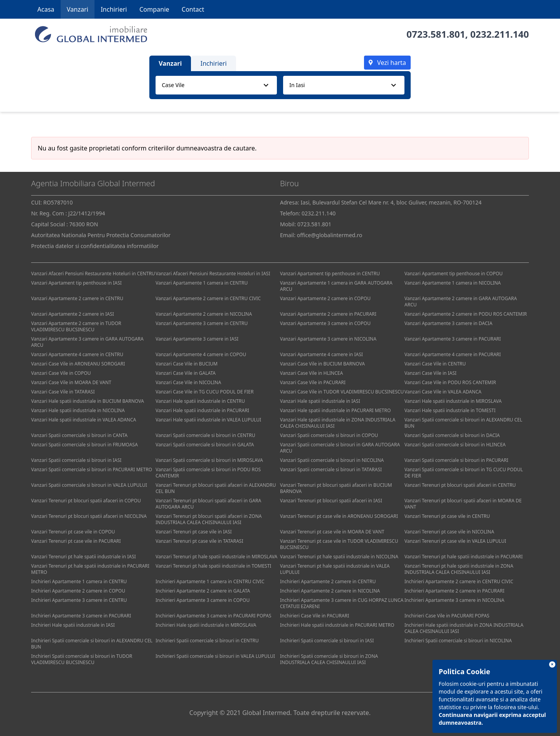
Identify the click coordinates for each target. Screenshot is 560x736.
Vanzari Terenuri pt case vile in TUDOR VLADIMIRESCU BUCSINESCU (339, 544)
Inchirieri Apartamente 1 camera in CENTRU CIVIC (210, 581)
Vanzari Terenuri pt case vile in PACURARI (76, 541)
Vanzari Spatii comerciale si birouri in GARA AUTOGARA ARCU (340, 448)
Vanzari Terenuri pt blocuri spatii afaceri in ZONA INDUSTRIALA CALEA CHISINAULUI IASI (209, 519)
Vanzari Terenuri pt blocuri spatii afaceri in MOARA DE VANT (463, 504)
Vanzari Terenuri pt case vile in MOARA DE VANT (332, 532)
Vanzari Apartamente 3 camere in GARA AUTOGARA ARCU (87, 342)
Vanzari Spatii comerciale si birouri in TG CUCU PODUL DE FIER (464, 473)
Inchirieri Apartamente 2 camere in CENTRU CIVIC (459, 581)
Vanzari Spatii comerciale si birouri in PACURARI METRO (92, 469)
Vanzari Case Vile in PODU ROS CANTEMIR (450, 382)
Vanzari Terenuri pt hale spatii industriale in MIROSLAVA (216, 557)
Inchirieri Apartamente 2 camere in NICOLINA (330, 591)
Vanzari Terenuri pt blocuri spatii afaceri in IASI (331, 501)
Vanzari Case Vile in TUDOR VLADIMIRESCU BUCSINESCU (342, 392)
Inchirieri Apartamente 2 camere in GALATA (203, 591)
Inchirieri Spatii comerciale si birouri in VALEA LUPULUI (215, 656)
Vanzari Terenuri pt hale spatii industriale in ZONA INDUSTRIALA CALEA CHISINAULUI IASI (459, 569)
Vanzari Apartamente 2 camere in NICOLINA (204, 314)
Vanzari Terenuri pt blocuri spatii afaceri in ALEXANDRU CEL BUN (216, 488)
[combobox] (216, 85)
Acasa (46, 9)
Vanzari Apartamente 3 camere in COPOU (325, 323)
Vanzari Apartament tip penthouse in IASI (76, 283)
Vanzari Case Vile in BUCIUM (186, 364)
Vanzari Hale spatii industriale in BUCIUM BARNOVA (87, 401)
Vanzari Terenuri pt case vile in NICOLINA (449, 532)
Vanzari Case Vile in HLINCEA (311, 373)
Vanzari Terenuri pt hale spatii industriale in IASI (83, 557)
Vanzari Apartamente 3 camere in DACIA (448, 323)
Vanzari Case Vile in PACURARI (313, 382)
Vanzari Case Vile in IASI (430, 373)
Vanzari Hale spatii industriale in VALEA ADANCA (84, 420)
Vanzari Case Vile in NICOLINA (188, 382)
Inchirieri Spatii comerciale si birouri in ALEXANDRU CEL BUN (92, 644)
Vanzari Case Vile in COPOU (61, 373)
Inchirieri (114, 9)
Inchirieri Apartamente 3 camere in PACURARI (81, 616)
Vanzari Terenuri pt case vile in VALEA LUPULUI (455, 541)
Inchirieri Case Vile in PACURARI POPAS (447, 616)
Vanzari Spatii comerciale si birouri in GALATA (205, 445)
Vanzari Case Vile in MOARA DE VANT (71, 382)
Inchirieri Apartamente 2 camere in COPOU (78, 591)
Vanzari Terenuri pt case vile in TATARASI (199, 541)
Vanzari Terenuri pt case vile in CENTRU (447, 516)
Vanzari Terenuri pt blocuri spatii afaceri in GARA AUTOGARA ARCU (208, 504)
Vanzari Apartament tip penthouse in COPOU (454, 274)
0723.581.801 (436, 34)
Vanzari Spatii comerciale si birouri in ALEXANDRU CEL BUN (463, 423)
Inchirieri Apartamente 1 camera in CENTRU (79, 581)
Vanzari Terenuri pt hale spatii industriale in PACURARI (464, 557)
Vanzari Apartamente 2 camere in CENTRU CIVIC (208, 298)
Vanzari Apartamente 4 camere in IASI (321, 354)
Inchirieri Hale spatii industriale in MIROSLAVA (206, 625)
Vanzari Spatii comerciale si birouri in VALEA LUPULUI (89, 485)
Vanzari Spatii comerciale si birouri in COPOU (329, 435)
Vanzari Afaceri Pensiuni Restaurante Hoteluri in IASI (213, 274)
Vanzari (78, 9)
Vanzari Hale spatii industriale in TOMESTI (450, 410)
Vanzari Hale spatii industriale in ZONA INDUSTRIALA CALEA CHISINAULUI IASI (338, 423)
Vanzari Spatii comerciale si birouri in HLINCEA (455, 445)
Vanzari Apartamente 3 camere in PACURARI (453, 339)
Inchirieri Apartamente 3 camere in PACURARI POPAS (213, 616)
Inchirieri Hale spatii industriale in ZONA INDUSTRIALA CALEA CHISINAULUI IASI (464, 628)
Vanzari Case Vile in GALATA (186, 373)
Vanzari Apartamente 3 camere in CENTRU (202, 323)
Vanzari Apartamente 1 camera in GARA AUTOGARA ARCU (336, 286)
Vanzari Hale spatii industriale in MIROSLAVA (453, 401)
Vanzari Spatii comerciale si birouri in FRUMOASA (84, 445)
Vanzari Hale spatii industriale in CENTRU (200, 401)
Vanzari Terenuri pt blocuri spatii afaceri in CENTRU (460, 485)
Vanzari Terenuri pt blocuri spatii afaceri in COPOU (86, 501)
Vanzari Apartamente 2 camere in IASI (73, 314)
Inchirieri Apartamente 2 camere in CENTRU (328, 581)
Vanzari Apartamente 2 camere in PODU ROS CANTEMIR (466, 314)
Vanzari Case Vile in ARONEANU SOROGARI (78, 364)
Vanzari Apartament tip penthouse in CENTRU (330, 274)
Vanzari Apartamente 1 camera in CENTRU (202, 283)
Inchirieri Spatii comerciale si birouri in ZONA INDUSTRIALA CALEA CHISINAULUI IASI (329, 659)
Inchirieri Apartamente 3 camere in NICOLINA (454, 600)
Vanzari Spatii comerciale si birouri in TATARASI (331, 469)
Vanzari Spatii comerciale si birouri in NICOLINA (332, 460)
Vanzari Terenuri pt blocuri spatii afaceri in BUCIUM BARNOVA (336, 488)
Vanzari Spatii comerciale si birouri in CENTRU (205, 435)
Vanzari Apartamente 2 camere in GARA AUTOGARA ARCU (461, 302)
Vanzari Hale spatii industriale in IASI (320, 401)
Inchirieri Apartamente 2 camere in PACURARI (454, 591)
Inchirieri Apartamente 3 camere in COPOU (203, 600)
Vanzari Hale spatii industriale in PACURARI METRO (335, 410)
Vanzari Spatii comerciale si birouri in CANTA (79, 435)
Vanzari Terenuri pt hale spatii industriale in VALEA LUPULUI (335, 569)
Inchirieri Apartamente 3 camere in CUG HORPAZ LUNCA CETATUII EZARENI (342, 603)
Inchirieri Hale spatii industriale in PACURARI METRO (337, 625)
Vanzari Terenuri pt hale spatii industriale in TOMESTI (213, 566)
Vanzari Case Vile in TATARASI (63, 392)
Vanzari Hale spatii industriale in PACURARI (202, 410)
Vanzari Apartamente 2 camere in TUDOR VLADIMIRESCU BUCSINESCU (76, 326)
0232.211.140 (500, 34)
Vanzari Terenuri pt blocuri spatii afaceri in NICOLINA (89, 516)
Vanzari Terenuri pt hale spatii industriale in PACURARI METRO (90, 569)
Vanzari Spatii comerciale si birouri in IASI (76, 460)
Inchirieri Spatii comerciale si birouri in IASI (327, 641)
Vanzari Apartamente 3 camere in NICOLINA (328, 339)
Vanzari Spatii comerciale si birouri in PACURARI (456, 460)
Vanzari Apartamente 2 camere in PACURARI (328, 314)
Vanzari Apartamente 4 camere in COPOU (201, 354)
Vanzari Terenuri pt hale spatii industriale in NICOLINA (339, 557)
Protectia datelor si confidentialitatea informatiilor (95, 246)
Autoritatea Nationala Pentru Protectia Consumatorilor (101, 235)
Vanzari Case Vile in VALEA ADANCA (443, 392)
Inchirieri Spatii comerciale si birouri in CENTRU (207, 641)
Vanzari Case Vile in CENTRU (435, 364)
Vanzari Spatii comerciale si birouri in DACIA (452, 435)
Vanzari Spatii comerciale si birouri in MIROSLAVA (209, 460)
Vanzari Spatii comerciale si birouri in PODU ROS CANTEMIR (208, 473)
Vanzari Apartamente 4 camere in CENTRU (77, 354)
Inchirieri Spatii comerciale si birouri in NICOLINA (458, 641)
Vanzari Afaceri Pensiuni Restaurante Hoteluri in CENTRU (93, 274)
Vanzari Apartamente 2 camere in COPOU (325, 298)
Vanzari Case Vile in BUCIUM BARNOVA (322, 364)
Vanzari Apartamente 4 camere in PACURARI (453, 354)
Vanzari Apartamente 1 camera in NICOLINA (453, 283)
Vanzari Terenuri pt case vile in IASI (194, 532)
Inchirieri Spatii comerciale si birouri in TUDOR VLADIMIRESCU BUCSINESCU (82, 659)
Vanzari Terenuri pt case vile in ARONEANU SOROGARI (339, 516)
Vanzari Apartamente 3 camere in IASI (197, 339)
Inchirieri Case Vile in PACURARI (315, 616)
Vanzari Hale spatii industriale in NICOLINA (78, 410)
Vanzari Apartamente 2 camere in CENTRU (77, 298)
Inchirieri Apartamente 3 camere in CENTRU (79, 600)
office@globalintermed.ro (329, 235)
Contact (193, 9)
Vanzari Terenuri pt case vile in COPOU (73, 532)
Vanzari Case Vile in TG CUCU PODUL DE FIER (205, 392)
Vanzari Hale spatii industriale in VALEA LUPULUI (208, 420)
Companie (154, 9)
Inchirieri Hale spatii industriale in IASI (73, 625)
